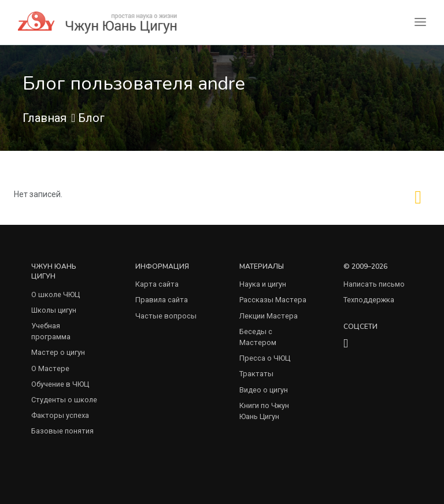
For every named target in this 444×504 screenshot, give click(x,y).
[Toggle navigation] (420, 22)
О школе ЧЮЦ (55, 294)
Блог (91, 118)
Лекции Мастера (269, 316)
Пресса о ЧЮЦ (265, 358)
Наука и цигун (263, 284)
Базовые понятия (62, 431)
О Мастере (50, 368)
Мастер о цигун (58, 352)
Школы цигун (54, 310)
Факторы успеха (60, 415)
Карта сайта (157, 284)
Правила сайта (162, 300)
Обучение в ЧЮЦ (60, 384)
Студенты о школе (64, 400)
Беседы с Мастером (258, 337)
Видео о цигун (264, 390)
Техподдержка (369, 300)
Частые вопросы (166, 316)
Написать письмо (374, 284)
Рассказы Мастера (273, 300)
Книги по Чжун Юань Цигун (264, 411)
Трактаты (256, 374)
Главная (45, 118)
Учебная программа (51, 331)
